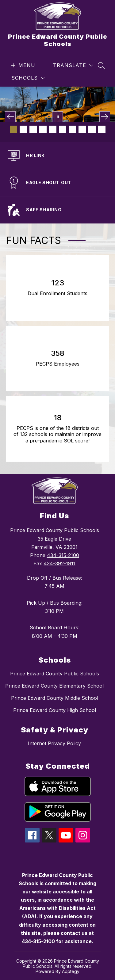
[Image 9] (92, 129)
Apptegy (71, 971)
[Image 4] (43, 129)
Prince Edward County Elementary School (54, 686)
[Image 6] (63, 129)
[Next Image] (105, 117)
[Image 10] (102, 129)
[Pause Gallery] (57, 117)
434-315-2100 (63, 555)
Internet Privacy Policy (54, 743)
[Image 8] (82, 129)
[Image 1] (13, 129)
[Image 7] (72, 129)
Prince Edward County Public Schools (55, 674)
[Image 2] (23, 129)
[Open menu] (23, 65)
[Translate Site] (73, 65)
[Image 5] (53, 129)
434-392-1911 (59, 563)
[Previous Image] (10, 117)
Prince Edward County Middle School (55, 698)
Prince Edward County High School (55, 710)
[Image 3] (33, 129)
